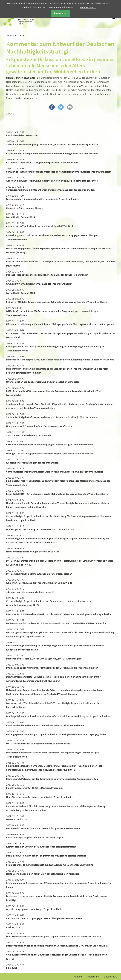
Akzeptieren (61, 13)
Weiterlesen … (88, 7)
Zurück (10, 114)
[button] (52, 107)
